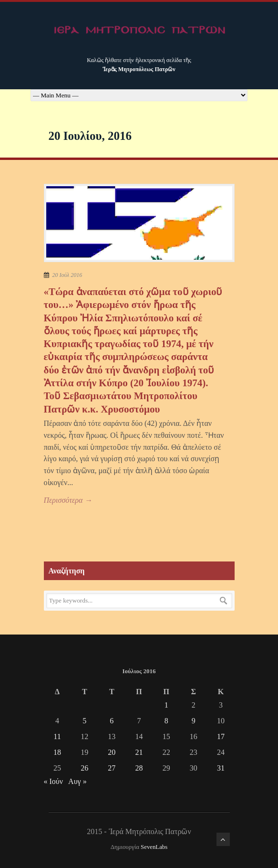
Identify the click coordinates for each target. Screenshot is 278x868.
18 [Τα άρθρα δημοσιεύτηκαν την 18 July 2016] (57, 752)
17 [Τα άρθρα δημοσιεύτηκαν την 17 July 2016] (221, 736)
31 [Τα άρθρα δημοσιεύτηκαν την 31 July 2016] (221, 768)
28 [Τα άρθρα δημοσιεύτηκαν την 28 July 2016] (139, 768)
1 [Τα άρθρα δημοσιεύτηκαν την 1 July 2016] (166, 705)
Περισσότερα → (68, 500)
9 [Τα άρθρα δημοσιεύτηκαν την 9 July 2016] (194, 721)
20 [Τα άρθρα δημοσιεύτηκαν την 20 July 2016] (112, 752)
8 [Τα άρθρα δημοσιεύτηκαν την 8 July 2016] (166, 721)
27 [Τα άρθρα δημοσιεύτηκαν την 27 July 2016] (112, 768)
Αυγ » (77, 781)
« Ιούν (53, 781)
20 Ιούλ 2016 (67, 275)
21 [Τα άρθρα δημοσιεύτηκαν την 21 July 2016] (139, 752)
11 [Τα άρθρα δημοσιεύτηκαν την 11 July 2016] (57, 736)
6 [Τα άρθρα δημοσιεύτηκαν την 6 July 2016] (112, 721)
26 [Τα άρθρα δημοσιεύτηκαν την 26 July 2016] (84, 768)
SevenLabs (154, 847)
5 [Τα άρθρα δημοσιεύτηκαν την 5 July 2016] (84, 721)
